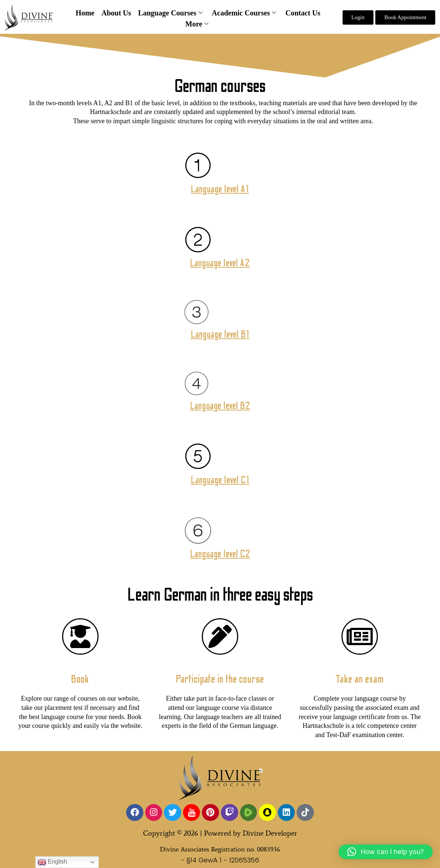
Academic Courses (243, 13)
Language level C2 (220, 554)
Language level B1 (220, 334)
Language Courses (170, 13)
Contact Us (301, 13)
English (52, 862)
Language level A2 (220, 263)
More (197, 24)
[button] (386, 852)
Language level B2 (220, 406)
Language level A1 (220, 189)
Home (87, 13)
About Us (117, 13)
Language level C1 (220, 480)
